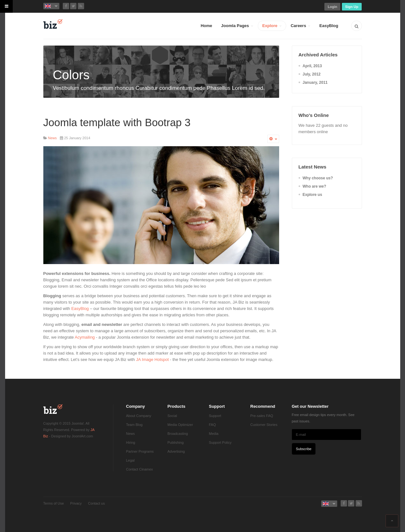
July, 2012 (312, 74)
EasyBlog (329, 26)
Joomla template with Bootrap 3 (117, 122)
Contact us (96, 503)
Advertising (176, 451)
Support (215, 416)
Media (214, 434)
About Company (139, 416)
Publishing (176, 442)
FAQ (213, 425)
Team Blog (134, 425)
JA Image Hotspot (152, 359)
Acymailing (85, 337)
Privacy (76, 503)
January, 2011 (315, 83)
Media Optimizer (180, 425)
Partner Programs (140, 451)
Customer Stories (264, 425)
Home (206, 26)
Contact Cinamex (140, 469)
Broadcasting (178, 434)
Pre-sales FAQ (262, 416)
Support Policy (220, 442)
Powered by (53, 514)
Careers (300, 26)
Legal (130, 460)
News (131, 434)
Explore (272, 26)
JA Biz (53, 409)
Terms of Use (54, 503)
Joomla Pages (237, 26)
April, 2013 (312, 66)
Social (172, 416)
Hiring (131, 442)
